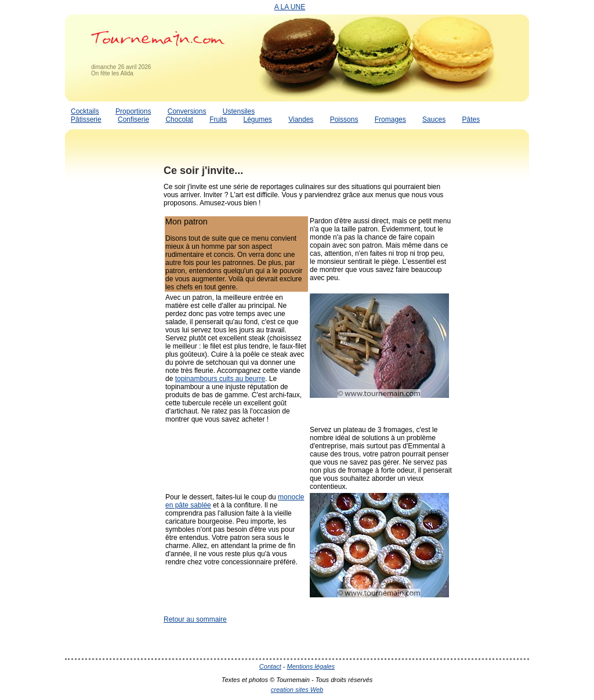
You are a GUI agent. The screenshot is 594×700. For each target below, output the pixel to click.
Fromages (390, 119)
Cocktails (85, 111)
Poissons (344, 119)
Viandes (301, 119)
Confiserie (133, 119)
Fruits (218, 119)
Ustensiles (239, 111)
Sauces (434, 119)
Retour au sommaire (195, 619)
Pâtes (471, 119)
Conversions (187, 111)
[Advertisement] (111, 332)
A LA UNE (290, 7)
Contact (270, 666)
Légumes (257, 119)
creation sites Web (297, 690)
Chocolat (179, 119)
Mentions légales (311, 666)
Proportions (133, 111)
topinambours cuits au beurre (220, 379)
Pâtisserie (86, 119)
